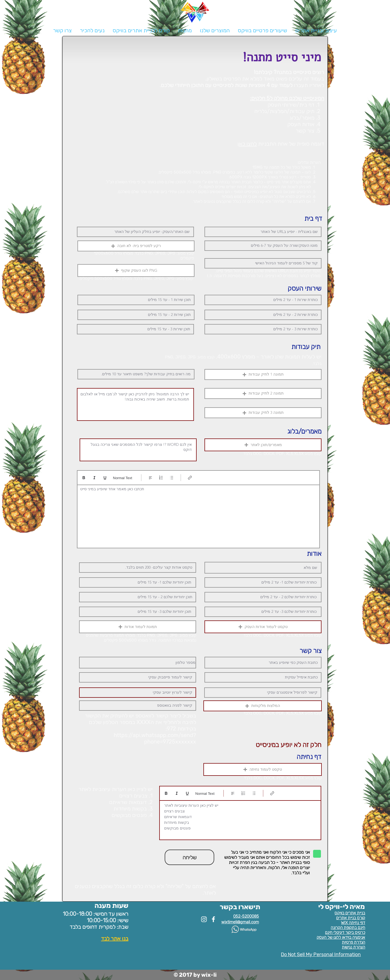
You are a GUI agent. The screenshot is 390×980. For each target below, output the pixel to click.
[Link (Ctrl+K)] (190, 478)
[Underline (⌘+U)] (105, 478)
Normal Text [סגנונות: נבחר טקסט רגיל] (123, 478)
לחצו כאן (247, 144)
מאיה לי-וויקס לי (342, 907)
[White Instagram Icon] (204, 919)
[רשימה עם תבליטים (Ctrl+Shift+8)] (172, 478)
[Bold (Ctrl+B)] (84, 478)
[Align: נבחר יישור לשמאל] (150, 478)
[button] (215, 30)
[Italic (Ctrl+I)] (94, 478)
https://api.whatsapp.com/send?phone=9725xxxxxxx (155, 738)
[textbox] (198, 515)
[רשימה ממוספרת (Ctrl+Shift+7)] (161, 478)
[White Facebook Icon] (213, 919)
